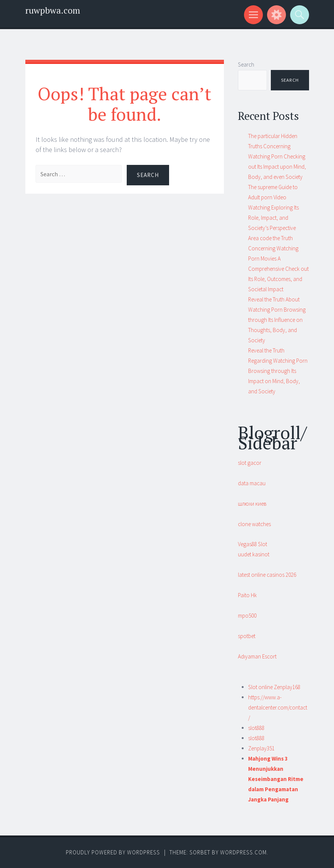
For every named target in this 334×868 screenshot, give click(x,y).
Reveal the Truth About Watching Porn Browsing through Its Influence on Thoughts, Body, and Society (277, 320)
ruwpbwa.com (53, 10)
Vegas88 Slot (252, 544)
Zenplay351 (261, 748)
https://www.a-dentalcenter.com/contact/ (278, 707)
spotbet (247, 636)
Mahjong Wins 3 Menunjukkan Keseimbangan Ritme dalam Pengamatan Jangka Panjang (276, 779)
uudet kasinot (254, 554)
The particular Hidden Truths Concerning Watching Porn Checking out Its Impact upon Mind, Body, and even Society (277, 156)
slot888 (256, 728)
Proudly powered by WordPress (113, 852)
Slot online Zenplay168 (274, 687)
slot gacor (250, 463)
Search (246, 64)
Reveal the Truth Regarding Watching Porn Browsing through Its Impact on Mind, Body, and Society (278, 371)
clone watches (254, 524)
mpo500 (247, 616)
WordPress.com (243, 852)
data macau (252, 483)
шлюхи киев (252, 504)
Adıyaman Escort (257, 656)
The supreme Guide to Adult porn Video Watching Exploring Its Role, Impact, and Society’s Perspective (273, 207)
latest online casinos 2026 (267, 575)
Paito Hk (247, 595)
